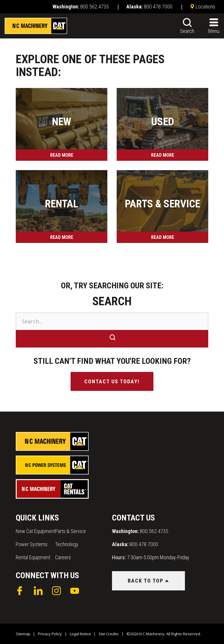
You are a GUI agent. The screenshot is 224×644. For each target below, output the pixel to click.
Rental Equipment (33, 557)
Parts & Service (71, 531)
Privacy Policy (50, 634)
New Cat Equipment (35, 531)
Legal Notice (80, 634)
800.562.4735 (140, 531)
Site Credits (109, 634)
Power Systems (32, 544)
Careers (63, 557)
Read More (62, 155)
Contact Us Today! (112, 381)
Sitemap (23, 634)
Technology (67, 544)
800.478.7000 (135, 544)
